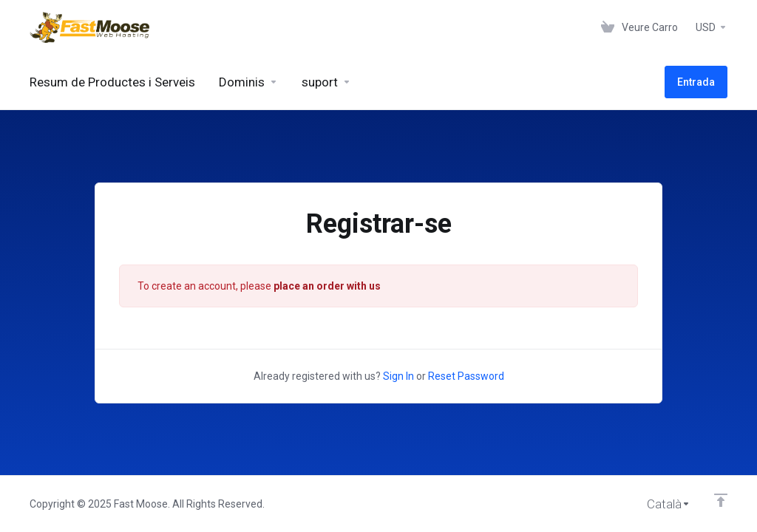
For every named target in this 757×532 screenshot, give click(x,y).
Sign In (398, 376)
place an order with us (327, 286)
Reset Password (466, 376)
